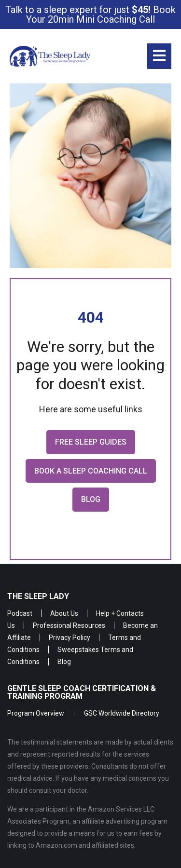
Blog (64, 662)
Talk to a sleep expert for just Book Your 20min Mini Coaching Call (90, 14)
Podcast (20, 613)
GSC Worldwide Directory (122, 713)
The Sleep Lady (38, 596)
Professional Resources (69, 625)
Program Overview (36, 713)
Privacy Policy (70, 637)
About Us (64, 613)
